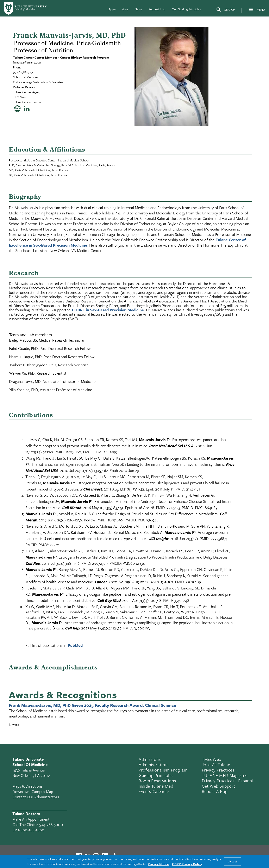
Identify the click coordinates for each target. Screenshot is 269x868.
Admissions (150, 759)
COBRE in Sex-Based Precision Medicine (108, 310)
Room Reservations (157, 781)
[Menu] (251, 9)
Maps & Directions (27, 786)
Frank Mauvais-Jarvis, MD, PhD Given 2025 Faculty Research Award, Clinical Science (92, 705)
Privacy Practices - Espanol (228, 781)
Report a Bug (215, 791)
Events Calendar (154, 791)
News (138, 9)
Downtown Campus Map (33, 791)
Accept (233, 862)
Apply (112, 9)
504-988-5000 (51, 824)
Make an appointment (31, 819)
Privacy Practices (218, 770)
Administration (153, 764)
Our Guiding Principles (186, 9)
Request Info (157, 9)
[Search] (226, 10)
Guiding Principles (156, 775)
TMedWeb (212, 759)
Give (125, 9)
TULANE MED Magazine (225, 775)
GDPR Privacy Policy (187, 864)
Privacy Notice (158, 864)
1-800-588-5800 (31, 830)
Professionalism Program (163, 770)
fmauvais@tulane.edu (27, 62)
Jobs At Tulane (216, 764)
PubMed (75, 645)
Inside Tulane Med (156, 786)
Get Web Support (219, 786)
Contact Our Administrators (36, 797)
